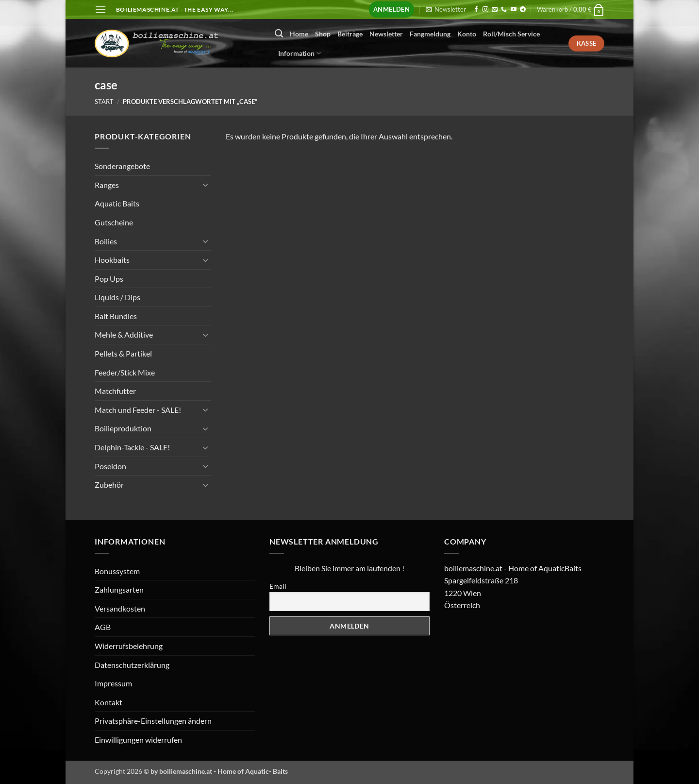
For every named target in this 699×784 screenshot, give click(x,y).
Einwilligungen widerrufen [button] (138, 740)
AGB (103, 627)
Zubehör (109, 485)
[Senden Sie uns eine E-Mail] (495, 10)
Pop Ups (109, 278)
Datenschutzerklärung (132, 665)
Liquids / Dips (117, 297)
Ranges (107, 184)
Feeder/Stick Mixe (125, 372)
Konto (467, 34)
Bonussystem (117, 571)
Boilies (106, 241)
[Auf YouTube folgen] (514, 10)
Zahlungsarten (119, 589)
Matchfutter (115, 391)
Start (104, 102)
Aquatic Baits (117, 203)
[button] (100, 9)
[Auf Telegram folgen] (523, 10)
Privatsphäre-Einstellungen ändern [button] (153, 721)
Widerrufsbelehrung (129, 646)
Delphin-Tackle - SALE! (132, 447)
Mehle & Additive (124, 334)
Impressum (113, 683)
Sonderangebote (122, 166)
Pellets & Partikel (123, 353)
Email (278, 586)
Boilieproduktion (123, 428)
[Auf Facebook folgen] (476, 10)
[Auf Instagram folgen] (485, 10)
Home (299, 34)
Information (300, 53)
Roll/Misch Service (511, 34)
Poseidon (110, 466)
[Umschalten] (205, 185)
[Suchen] (279, 34)
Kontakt (108, 702)
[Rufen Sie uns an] (504, 10)
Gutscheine (114, 222)
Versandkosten (120, 608)
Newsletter (386, 34)
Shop (323, 34)
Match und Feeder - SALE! (138, 410)
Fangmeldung (430, 34)
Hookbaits (112, 260)
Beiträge (350, 34)
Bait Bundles (116, 316)
